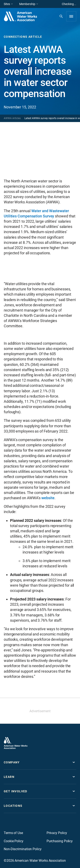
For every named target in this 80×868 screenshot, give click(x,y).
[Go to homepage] (16, 743)
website (48, 498)
